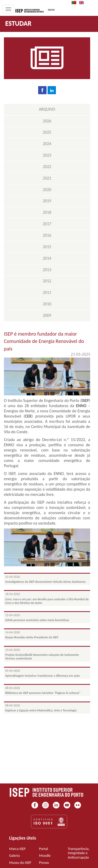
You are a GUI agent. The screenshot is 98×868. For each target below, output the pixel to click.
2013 (47, 270)
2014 (47, 258)
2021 (47, 178)
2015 (47, 247)
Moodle (45, 856)
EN (83, 3)
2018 (47, 212)
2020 (47, 190)
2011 (47, 292)
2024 (47, 144)
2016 (47, 235)
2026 (47, 121)
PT (76, 3)
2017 (47, 224)
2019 (47, 201)
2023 (47, 155)
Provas (44, 863)
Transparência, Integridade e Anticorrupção (79, 853)
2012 (47, 281)
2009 (47, 315)
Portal (43, 849)
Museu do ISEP (20, 863)
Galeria (15, 856)
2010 (47, 304)
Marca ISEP (17, 849)
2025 (47, 132)
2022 (47, 167)
